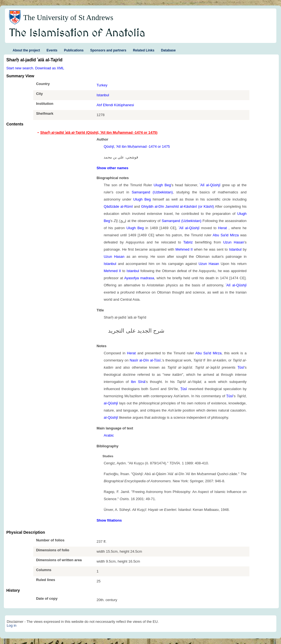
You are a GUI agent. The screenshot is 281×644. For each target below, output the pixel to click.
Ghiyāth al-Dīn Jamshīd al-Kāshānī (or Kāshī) (177, 206)
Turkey (102, 85)
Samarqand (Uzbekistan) (152, 192)
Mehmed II (184, 249)
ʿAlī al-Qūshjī (210, 185)
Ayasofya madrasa (139, 278)
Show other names (112, 168)
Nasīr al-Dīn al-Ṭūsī (145, 360)
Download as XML (50, 68)
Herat (223, 228)
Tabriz (188, 242)
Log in (11, 625)
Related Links (144, 50)
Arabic (109, 435)
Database (168, 50)
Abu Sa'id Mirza (226, 235)
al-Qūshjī (111, 403)
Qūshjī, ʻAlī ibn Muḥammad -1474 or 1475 (137, 146)
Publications (74, 50)
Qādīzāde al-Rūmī (118, 206)
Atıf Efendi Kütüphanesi (115, 105)
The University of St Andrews (68, 18)
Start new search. (20, 68)
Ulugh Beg (162, 185)
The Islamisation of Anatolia (77, 33)
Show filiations (109, 520)
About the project (26, 50)
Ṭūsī (241, 367)
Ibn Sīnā (138, 382)
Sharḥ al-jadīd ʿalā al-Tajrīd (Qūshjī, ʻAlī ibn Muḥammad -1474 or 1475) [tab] (99, 132)
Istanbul (103, 95)
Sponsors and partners (108, 50)
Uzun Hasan (234, 242)
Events (52, 50)
